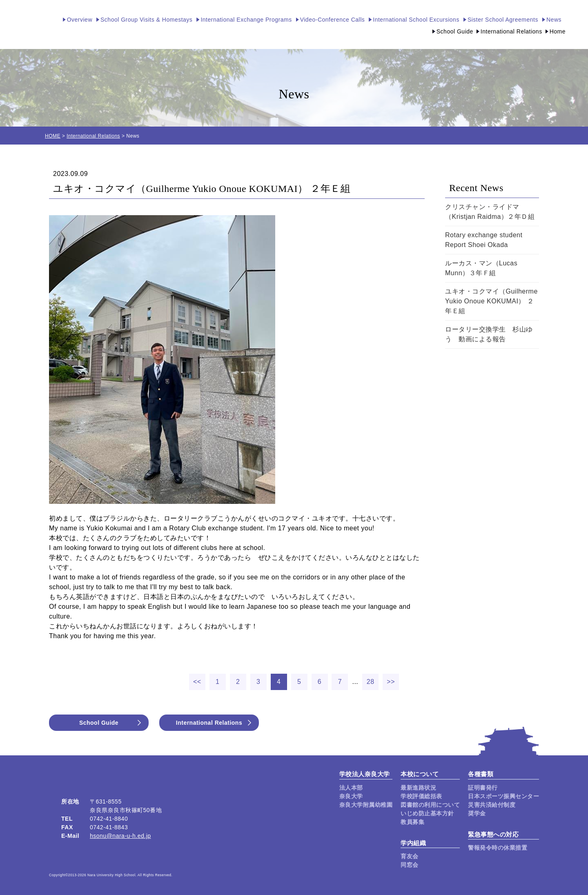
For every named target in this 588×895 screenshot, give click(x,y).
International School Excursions (416, 20)
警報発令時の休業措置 (498, 848)
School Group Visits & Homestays (146, 20)
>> (391, 682)
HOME (53, 136)
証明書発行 (483, 788)
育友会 (410, 856)
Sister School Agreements (503, 20)
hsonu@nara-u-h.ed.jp (120, 836)
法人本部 (351, 788)
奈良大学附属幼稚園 (366, 805)
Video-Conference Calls (333, 20)
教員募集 (412, 822)
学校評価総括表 (421, 796)
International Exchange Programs (246, 20)
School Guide (455, 31)
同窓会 (410, 865)
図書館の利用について (430, 805)
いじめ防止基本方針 (427, 813)
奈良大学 (351, 796)
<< (197, 682)
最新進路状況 (418, 788)
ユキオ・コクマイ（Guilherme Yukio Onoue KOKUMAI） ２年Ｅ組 (491, 301)
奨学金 (477, 813)
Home (558, 31)
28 (371, 682)
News (554, 20)
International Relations (511, 31)
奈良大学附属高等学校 (24, 24)
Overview (80, 20)
